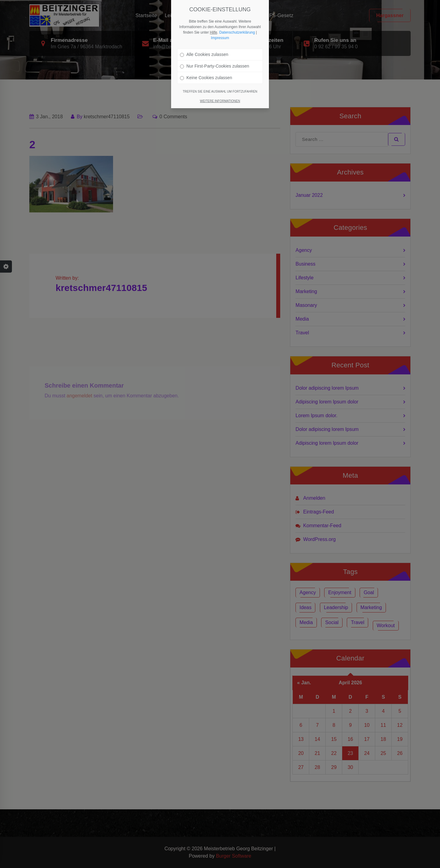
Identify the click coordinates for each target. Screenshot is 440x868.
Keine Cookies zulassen (206, 78)
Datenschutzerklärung (237, 32)
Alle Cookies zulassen (204, 54)
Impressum (220, 38)
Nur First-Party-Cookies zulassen (215, 66)
